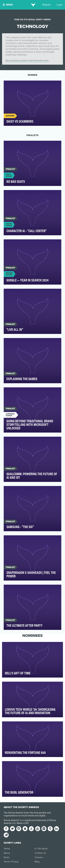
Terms (7, 862)
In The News (41, 849)
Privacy (15, 862)
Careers (39, 857)
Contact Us (40, 853)
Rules (6, 857)
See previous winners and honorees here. (27, 60)
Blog (37, 862)
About (7, 853)
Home (7, 849)
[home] (32, 5)
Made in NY (23, 823)
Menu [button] (8, 5)
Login (59, 5)
